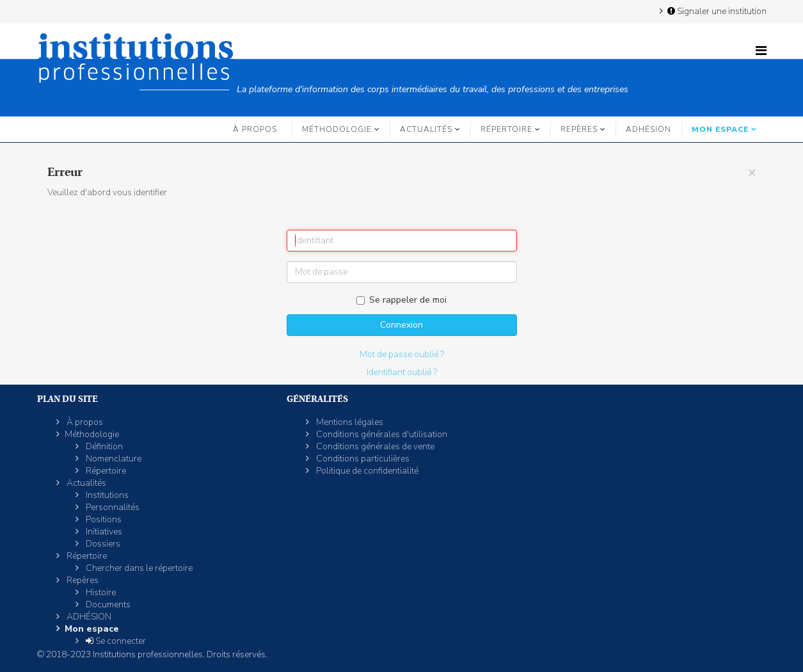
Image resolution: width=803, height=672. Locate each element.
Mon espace (720, 129)
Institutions (106, 495)
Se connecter (115, 641)
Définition (103, 446)
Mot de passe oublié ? (402, 354)
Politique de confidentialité (366, 471)
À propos (255, 129)
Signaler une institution (716, 11)
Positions (103, 519)
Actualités (426, 129)
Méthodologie (337, 129)
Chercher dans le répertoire (138, 568)
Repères (579, 129)
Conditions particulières (362, 459)
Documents (107, 604)
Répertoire (506, 129)
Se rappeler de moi (402, 300)
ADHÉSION (648, 129)
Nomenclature (113, 459)
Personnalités (112, 507)
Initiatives (103, 532)
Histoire (100, 592)
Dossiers (102, 544)
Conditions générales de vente (374, 446)
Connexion (402, 325)
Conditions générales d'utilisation (381, 434)
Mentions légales (349, 422)
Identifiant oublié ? (402, 372)
